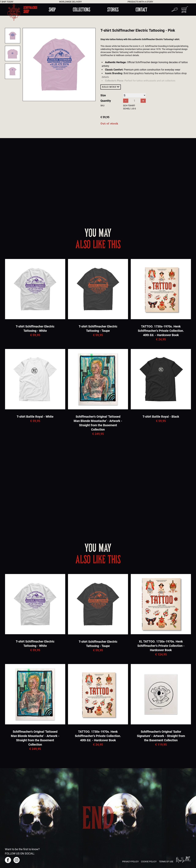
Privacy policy (130, 862)
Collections (82, 10)
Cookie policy (149, 862)
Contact (141, 10)
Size (103, 95)
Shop (52, 10)
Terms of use (166, 862)
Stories (113, 10)
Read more (111, 87)
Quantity (106, 101)
